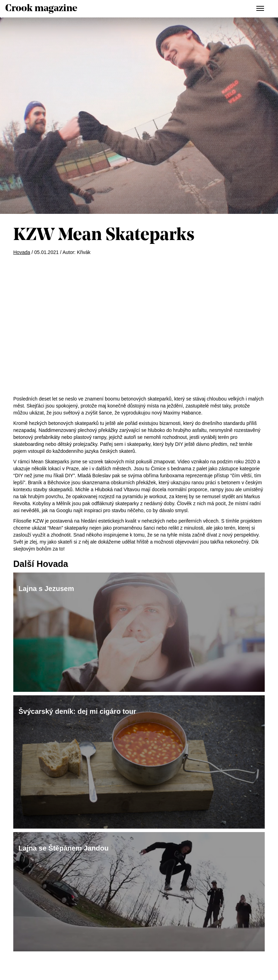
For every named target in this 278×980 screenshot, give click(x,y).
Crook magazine (41, 9)
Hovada (22, 252)
